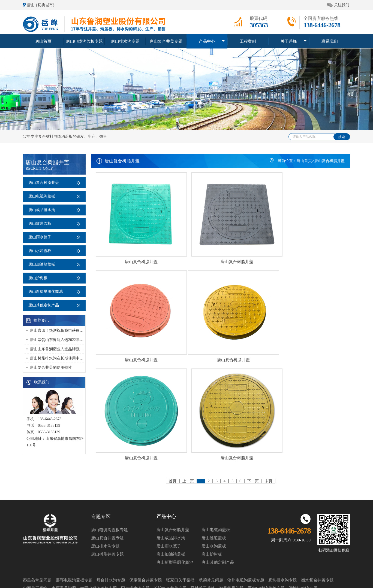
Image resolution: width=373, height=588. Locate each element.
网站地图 (279, 580)
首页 (173, 363)
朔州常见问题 (231, 563)
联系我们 (330, 41)
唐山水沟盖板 (54, 251)
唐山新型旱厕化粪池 (54, 292)
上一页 (188, 363)
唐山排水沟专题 (125, 41)
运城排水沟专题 (303, 563)
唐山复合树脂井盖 (54, 183)
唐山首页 (43, 41)
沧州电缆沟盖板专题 (246, 555)
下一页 (253, 363)
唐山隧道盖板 (54, 223)
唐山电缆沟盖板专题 (84, 41)
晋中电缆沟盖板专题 (266, 563)
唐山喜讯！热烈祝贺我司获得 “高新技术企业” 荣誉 (73, 330)
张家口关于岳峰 (180, 555)
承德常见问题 (211, 555)
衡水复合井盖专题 (317, 555)
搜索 (342, 137)
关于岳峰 (289, 41)
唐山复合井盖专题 (166, 41)
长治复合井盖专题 (170, 563)
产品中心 (207, 41)
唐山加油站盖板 (54, 264)
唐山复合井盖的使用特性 (51, 368)
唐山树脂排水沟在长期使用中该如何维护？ (66, 358)
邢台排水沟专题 (111, 555)
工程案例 (248, 41)
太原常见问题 (64, 563)
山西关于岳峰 (35, 563)
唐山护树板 (54, 278)
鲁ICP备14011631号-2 (305, 580)
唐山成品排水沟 (54, 210)
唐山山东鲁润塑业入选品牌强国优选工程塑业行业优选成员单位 (83, 349)
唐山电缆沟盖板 (54, 196)
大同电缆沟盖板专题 (99, 563)
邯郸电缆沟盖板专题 (74, 555)
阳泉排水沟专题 (135, 563)
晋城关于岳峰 (203, 563)
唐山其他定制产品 (54, 305)
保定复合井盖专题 (146, 555)
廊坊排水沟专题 (283, 555)
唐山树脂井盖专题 (107, 529)
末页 (269, 363)
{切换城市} (45, 5)
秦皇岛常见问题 (37, 555)
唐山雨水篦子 (54, 237)
